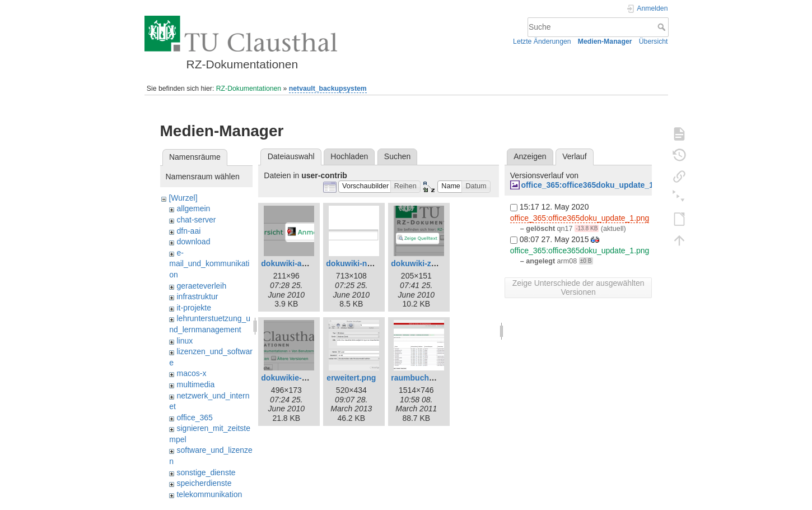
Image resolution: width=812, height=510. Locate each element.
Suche (663, 27)
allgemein (193, 208)
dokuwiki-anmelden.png (305, 263)
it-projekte (193, 308)
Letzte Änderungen (542, 41)
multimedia (195, 384)
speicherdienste (204, 483)
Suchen (397, 156)
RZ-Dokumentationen (249, 89)
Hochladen (349, 156)
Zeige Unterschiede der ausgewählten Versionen (578, 288)
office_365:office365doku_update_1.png (595, 185)
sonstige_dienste (206, 472)
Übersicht (654, 41)
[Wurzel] (183, 198)
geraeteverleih (201, 286)
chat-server (196, 220)
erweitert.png (351, 378)
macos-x (191, 373)
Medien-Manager (605, 41)
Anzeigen (530, 156)
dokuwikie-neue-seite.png (309, 378)
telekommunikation (209, 494)
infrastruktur (197, 296)
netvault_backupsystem (328, 89)
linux (185, 341)
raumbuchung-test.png (433, 378)
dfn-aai (188, 231)
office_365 (194, 418)
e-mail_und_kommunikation (209, 264)
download (193, 242)
